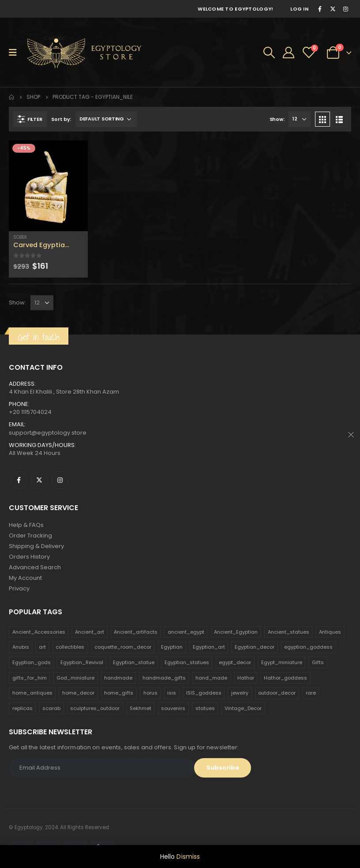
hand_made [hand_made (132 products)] (211, 678)
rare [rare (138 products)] (311, 693)
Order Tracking (30, 535)
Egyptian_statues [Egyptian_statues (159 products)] (187, 662)
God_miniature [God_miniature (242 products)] (75, 678)
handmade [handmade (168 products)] (118, 678)
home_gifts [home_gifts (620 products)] (119, 693)
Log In (299, 9)
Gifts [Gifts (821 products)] (318, 662)
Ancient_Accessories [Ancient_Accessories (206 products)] (39, 632)
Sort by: (61, 119)
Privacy (19, 588)
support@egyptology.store (48, 433)
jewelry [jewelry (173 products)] (240, 693)
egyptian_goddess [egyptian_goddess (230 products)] (308, 647)
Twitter (39, 480)
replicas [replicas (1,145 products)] (22, 708)
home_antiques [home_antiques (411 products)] (32, 693)
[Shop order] (106, 119)
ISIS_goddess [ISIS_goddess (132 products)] (204, 693)
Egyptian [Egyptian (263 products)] (172, 647)
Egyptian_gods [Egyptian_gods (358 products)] (32, 662)
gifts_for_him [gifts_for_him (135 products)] (30, 678)
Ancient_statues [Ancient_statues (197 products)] (289, 632)
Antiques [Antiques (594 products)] (330, 632)
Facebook (19, 480)
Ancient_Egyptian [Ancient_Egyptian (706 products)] (236, 632)
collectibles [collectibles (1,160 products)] (70, 647)
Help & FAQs (26, 525)
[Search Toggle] (269, 53)
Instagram (60, 480)
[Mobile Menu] (16, 53)
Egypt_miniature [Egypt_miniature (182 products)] (282, 662)
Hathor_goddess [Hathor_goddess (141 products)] (285, 678)
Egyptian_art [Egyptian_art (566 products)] (209, 647)
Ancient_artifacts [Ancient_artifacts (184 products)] (136, 632)
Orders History (29, 557)
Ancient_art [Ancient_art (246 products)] (90, 632)
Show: (277, 119)
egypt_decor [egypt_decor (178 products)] (235, 662)
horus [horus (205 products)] (150, 693)
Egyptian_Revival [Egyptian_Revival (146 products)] (82, 662)
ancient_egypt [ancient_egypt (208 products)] (186, 632)
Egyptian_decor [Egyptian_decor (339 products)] (255, 647)
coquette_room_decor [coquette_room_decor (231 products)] (123, 647)
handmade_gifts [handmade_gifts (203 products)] (164, 678)
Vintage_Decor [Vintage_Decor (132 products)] (243, 708)
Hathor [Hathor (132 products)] (246, 678)
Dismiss (188, 857)
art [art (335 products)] (42, 647)
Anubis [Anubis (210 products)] (21, 647)
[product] (48, 186)
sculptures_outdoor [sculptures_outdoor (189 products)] (95, 708)
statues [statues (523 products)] (205, 708)
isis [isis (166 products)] (172, 693)
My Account (25, 578)
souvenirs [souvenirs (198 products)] (173, 708)
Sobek (20, 237)
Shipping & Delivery (36, 546)
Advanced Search (35, 567)
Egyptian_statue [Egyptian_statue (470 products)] (134, 662)
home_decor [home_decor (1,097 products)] (78, 693)
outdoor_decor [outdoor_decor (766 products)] (277, 693)
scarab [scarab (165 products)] (51, 708)
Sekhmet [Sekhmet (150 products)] (141, 708)
